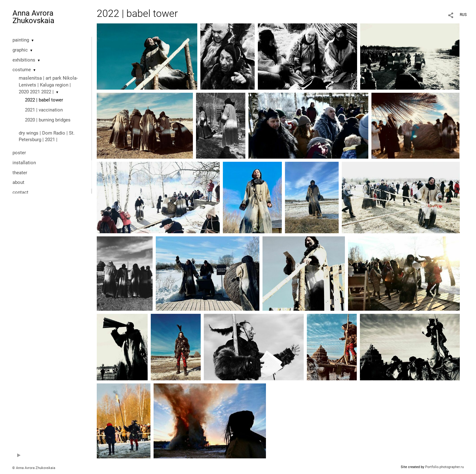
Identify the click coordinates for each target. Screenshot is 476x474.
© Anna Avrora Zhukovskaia (34, 468)
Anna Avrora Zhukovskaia (33, 17)
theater (20, 173)
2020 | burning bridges (48, 120)
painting (21, 40)
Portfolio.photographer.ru (444, 467)
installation (24, 163)
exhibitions (24, 60)
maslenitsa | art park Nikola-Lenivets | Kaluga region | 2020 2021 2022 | (48, 85)
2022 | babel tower (44, 100)
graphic (20, 50)
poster (19, 153)
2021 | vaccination (44, 110)
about (18, 182)
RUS (463, 15)
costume (22, 70)
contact (20, 192)
